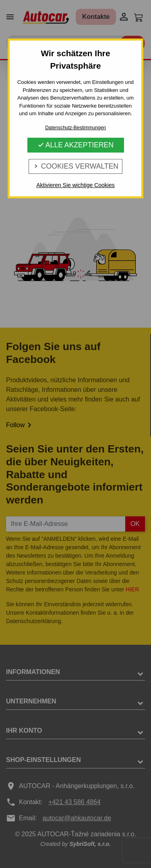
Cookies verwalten (75, 166)
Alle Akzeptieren (75, 145)
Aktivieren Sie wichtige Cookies (75, 185)
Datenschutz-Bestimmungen (75, 128)
